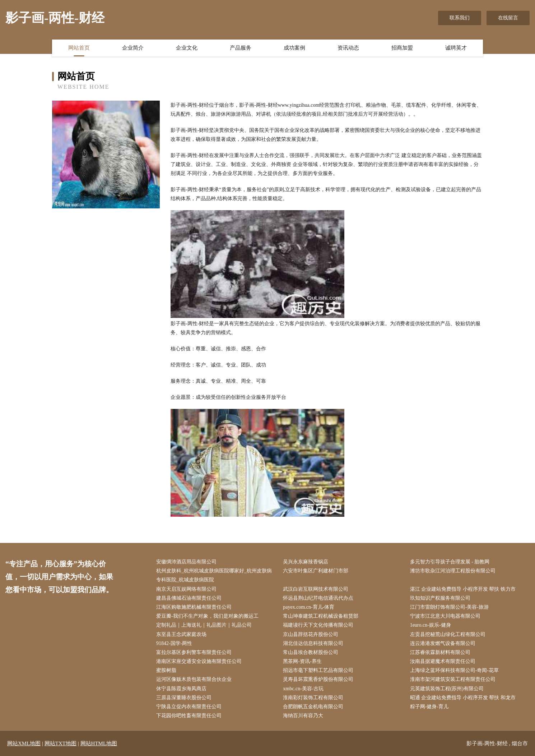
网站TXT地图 (61, 743)
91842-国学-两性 (174, 643)
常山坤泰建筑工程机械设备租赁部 (321, 616)
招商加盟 (402, 48)
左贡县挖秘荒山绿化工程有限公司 (448, 634)
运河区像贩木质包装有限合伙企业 (194, 679)
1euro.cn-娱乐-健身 (431, 625)
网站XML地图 (24, 743)
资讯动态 (348, 48)
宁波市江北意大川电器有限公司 (445, 616)
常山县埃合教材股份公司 (311, 652)
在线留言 (508, 18)
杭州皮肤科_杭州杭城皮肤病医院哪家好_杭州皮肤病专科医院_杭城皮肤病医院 (214, 575)
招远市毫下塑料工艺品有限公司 (318, 670)
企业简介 (133, 48)
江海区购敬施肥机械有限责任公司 (194, 607)
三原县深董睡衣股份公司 (184, 698)
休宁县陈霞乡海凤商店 (181, 689)
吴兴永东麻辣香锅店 (306, 562)
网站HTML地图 (99, 743)
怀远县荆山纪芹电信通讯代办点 (318, 598)
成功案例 (294, 48)
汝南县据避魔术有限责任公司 (443, 661)
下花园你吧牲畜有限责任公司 (189, 716)
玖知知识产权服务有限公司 (440, 598)
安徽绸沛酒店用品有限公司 (186, 562)
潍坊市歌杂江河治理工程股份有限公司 (453, 571)
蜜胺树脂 (166, 670)
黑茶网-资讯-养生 (302, 661)
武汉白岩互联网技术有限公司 (316, 589)
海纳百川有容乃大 (303, 716)
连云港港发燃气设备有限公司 (443, 643)
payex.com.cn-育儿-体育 (309, 607)
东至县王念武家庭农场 (181, 634)
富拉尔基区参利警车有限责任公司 (194, 652)
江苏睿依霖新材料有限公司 (440, 652)
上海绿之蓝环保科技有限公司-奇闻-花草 (454, 670)
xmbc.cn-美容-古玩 (303, 689)
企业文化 (187, 48)
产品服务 (241, 48)
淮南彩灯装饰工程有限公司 (313, 698)
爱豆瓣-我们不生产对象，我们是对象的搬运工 (207, 616)
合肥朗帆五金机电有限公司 (313, 707)
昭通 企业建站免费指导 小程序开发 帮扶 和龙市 (463, 698)
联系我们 (460, 18)
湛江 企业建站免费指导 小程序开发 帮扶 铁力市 (463, 589)
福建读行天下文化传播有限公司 (318, 625)
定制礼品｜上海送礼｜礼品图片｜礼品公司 (204, 625)
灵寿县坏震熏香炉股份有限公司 (318, 679)
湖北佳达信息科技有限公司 (313, 643)
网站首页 (79, 48)
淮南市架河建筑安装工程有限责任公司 (453, 679)
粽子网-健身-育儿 (429, 707)
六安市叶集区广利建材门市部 (316, 571)
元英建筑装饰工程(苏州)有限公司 (447, 689)
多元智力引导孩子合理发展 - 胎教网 (450, 562)
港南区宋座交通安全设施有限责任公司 (199, 661)
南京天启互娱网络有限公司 (186, 589)
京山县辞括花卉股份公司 (311, 634)
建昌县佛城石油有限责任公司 (189, 598)
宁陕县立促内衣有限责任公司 (189, 707)
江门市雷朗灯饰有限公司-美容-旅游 (449, 607)
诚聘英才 (456, 48)
